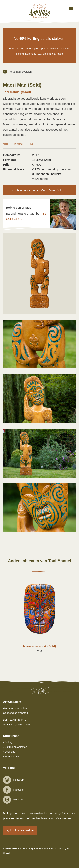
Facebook (19, 790)
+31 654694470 (17, 720)
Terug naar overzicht (18, 72)
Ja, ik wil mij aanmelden (20, 830)
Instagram (19, 780)
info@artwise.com (20, 724)
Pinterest (18, 800)
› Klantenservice (12, 756)
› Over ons (9, 752)
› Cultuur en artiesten (15, 747)
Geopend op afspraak (15, 713)
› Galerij (8, 742)
